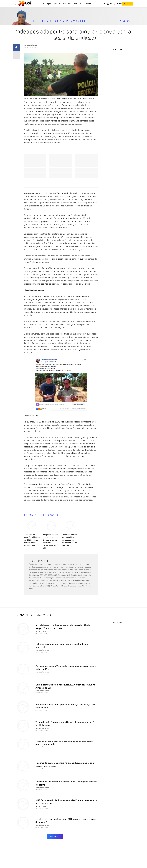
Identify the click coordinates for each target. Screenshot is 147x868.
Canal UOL (77, 4)
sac (105, 4)
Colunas (88, 4)
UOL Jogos (47, 4)
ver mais (55, 836)
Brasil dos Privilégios (62, 4)
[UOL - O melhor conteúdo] (25, 4)
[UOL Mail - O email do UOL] (110, 4)
